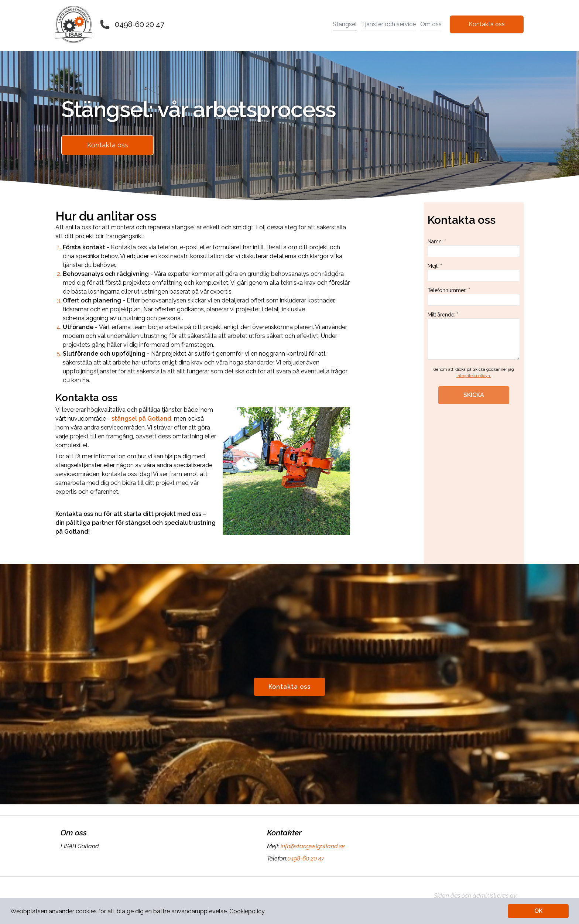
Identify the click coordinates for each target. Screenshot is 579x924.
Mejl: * (474, 272)
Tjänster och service (388, 24)
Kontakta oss (487, 24)
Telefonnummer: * (474, 297)
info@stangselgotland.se (312, 846)
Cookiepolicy (247, 911)
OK (538, 911)
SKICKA (474, 395)
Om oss (431, 24)
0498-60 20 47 (140, 24)
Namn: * (474, 248)
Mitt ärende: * (474, 336)
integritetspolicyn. (474, 376)
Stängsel (345, 24)
